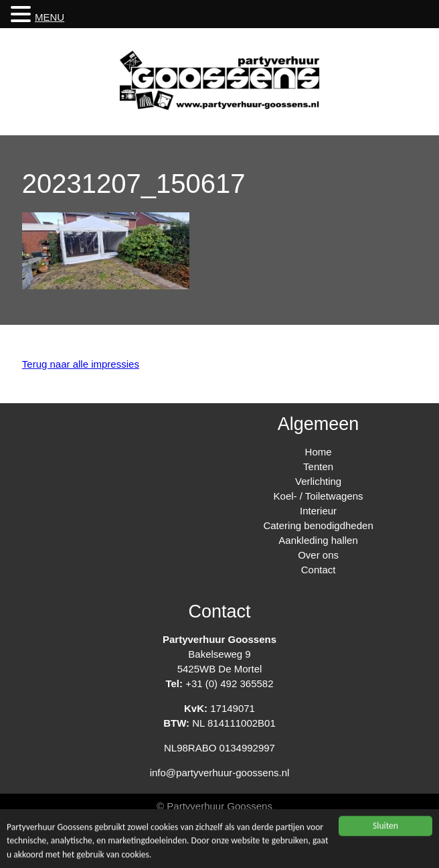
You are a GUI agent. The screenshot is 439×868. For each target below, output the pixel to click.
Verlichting (318, 481)
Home (319, 452)
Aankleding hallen (318, 540)
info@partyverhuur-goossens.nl (220, 773)
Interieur (318, 511)
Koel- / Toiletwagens (319, 496)
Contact (319, 570)
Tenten (318, 466)
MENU (50, 17)
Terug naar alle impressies (81, 364)
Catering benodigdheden (318, 525)
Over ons (318, 555)
